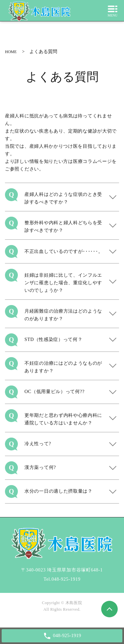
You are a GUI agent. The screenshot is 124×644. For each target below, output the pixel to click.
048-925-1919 (66, 579)
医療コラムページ (93, 161)
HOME (11, 52)
